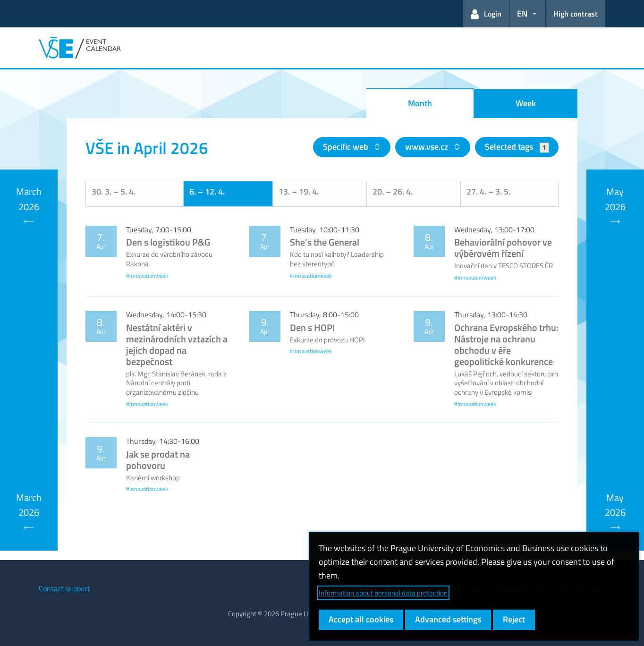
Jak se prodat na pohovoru (158, 460)
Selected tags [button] (517, 147)
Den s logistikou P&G (168, 242)
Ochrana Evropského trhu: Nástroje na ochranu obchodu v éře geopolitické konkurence (506, 344)
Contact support (64, 588)
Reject (514, 619)
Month (420, 103)
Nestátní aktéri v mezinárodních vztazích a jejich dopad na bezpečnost (177, 344)
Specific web (347, 147)
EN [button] (522, 13)
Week (526, 103)
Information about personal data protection (383, 593)
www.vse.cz (428, 147)
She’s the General (325, 242)
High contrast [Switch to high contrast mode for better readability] (576, 14)
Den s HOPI (312, 327)
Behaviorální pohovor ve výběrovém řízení (503, 248)
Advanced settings (448, 619)
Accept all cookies (361, 619)
